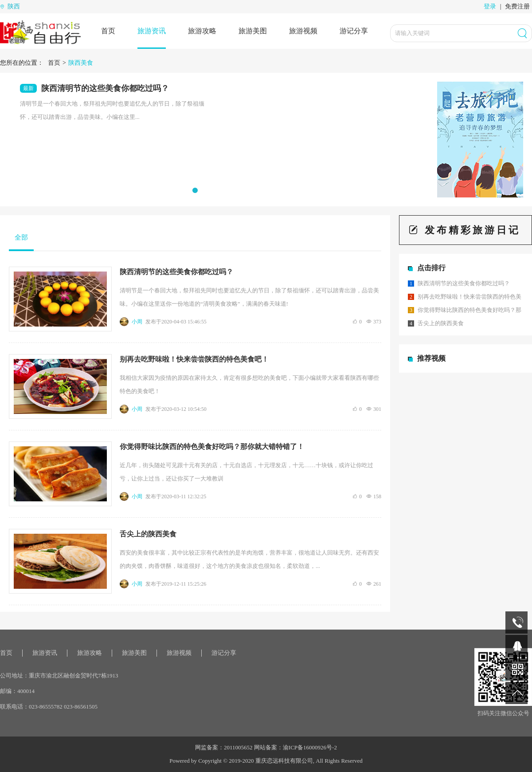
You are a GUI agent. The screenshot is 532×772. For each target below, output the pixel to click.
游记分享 (354, 31)
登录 (490, 6)
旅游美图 (253, 31)
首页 (108, 31)
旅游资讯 (152, 31)
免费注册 (517, 6)
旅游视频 (303, 31)
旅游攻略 (202, 31)
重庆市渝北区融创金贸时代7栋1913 (74, 675)
